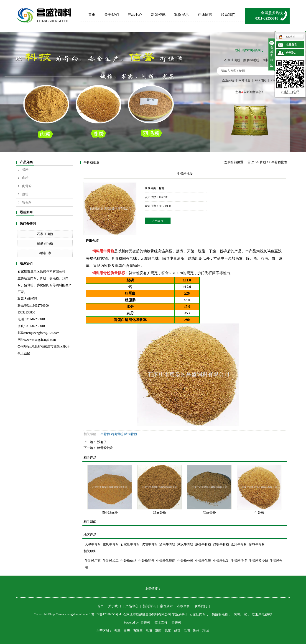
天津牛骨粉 (93, 544)
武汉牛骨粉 (185, 544)
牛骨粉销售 (146, 561)
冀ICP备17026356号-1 (107, 614)
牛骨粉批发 (221, 561)
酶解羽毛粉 (251, 60)
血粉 (25, 194)
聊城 (206, 631)
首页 (92, 15)
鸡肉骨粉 (117, 434)
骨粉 (25, 170)
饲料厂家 (45, 253)
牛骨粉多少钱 (258, 561)
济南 (158, 631)
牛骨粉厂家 (93, 561)
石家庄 (138, 631)
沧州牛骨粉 (239, 544)
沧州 (196, 631)
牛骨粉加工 (111, 561)
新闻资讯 (158, 15)
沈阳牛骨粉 (150, 544)
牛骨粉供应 (203, 561)
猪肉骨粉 (131, 434)
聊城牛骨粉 (257, 544)
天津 (117, 631)
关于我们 (112, 15)
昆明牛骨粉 (221, 544)
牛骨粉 (109, 251)
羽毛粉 (27, 202)
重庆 (127, 631)
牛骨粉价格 (128, 561)
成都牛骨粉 (203, 544)
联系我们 (228, 15)
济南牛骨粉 (167, 544)
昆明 (187, 631)
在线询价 (158, 221)
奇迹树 (145, 623)
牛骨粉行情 (239, 561)
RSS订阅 (261, 80)
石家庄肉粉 (232, 60)
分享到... (291, 53)
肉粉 (25, 178)
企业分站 (228, 80)
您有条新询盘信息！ (250, 92)
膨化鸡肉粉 (110, 513)
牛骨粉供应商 (166, 561)
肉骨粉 (27, 186)
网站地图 (245, 80)
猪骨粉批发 (105, 448)
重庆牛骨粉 (111, 544)
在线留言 (205, 15)
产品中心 (135, 15)
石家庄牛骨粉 (130, 544)
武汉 (168, 631)
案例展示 (181, 15)
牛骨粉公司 (185, 561)
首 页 (251, 162)
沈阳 (149, 631)
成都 (177, 631)
